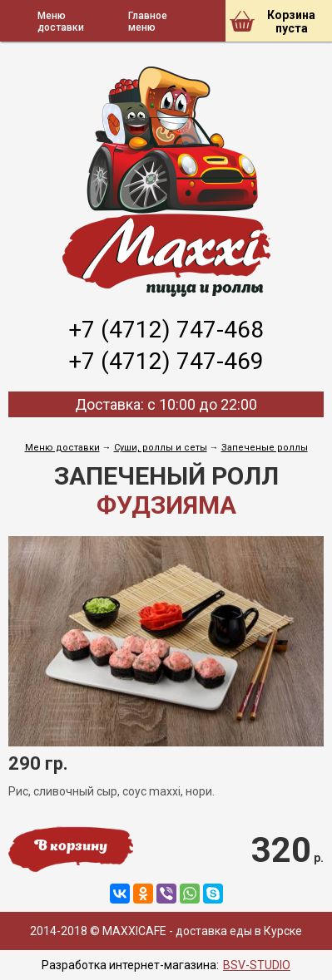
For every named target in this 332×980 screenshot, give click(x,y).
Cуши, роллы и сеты (161, 448)
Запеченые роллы (265, 448)
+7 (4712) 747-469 (166, 361)
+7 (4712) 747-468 (166, 330)
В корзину (71, 847)
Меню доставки (62, 448)
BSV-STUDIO (257, 965)
